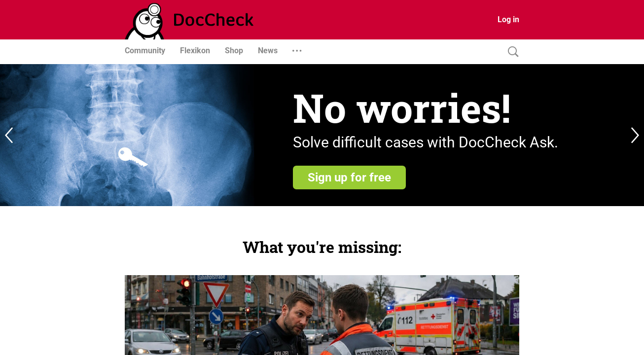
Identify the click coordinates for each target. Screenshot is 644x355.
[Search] (511, 52)
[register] (322, 135)
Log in (508, 19)
